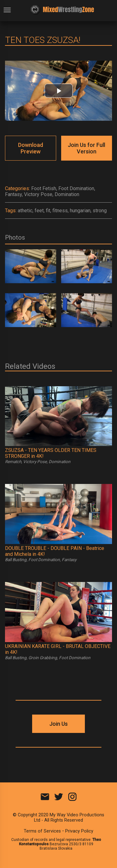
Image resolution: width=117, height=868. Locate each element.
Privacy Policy (79, 831)
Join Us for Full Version (86, 148)
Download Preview (31, 148)
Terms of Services (42, 831)
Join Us (58, 724)
